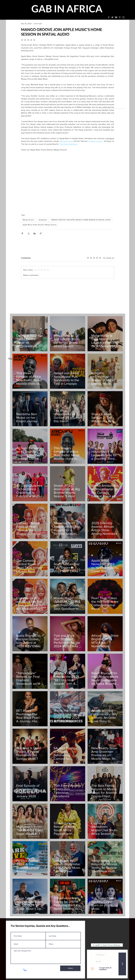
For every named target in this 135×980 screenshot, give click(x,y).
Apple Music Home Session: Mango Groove (40, 225)
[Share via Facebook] (22, 233)
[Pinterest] (120, 17)
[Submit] (70, 968)
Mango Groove (28, 220)
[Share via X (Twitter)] (28, 233)
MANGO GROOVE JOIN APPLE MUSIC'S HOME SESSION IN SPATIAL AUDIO (81, 220)
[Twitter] (112, 17)
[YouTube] (116, 17)
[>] (122, 964)
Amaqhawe (43, 220)
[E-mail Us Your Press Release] (107, 945)
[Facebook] (109, 17)
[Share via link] (41, 233)
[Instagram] (123, 17)
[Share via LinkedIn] (35, 233)
